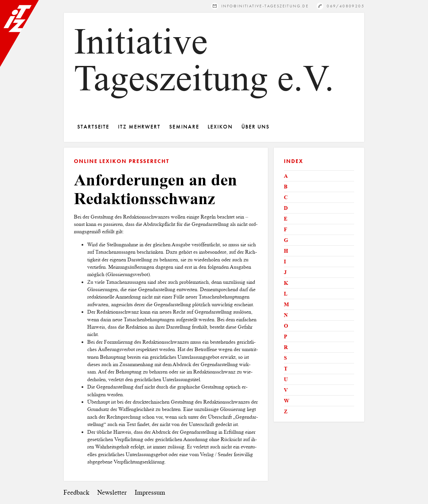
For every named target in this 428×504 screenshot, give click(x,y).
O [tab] (286, 326)
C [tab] (286, 197)
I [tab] (285, 262)
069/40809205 (346, 6)
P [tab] (286, 337)
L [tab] (286, 294)
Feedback (76, 492)
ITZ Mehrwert (139, 127)
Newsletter (112, 492)
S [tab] (285, 358)
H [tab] (286, 251)
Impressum (150, 492)
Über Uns (255, 127)
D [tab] (286, 208)
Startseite (93, 127)
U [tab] (286, 379)
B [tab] (286, 187)
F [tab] (286, 229)
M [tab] (286, 304)
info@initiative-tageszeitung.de (265, 6)
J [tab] (285, 272)
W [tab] (287, 401)
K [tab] (286, 283)
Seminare (184, 127)
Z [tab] (286, 411)
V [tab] (286, 390)
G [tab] (286, 240)
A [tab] (286, 176)
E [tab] (286, 219)
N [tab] (286, 315)
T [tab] (286, 369)
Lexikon (220, 127)
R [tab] (286, 347)
